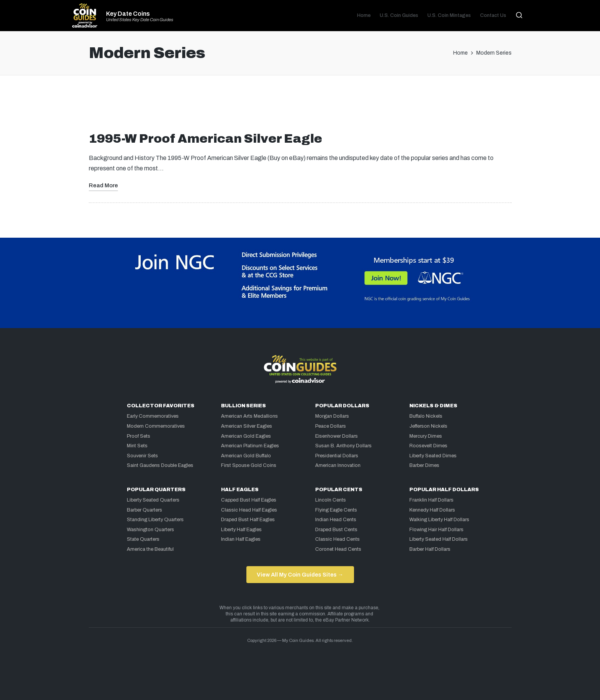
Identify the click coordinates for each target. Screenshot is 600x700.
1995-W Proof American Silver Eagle (205, 139)
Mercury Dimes (426, 436)
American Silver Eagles (247, 426)
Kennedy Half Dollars (432, 510)
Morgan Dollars (332, 416)
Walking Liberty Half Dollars (439, 520)
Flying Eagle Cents (336, 510)
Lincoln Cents (331, 500)
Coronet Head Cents (338, 549)
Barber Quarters (145, 510)
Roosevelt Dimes (428, 446)
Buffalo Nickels (426, 416)
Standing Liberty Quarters (155, 520)
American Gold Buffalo (246, 456)
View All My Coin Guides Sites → (300, 575)
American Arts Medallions (249, 416)
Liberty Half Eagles (241, 530)
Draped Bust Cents (336, 530)
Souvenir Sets (142, 456)
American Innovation (338, 465)
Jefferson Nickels (428, 426)
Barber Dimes (424, 465)
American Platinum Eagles (250, 446)
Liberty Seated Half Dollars (439, 539)
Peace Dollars (331, 426)
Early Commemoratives (153, 416)
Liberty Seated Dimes (433, 456)
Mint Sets (137, 446)
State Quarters (143, 539)
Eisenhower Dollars (337, 436)
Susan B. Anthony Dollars (343, 446)
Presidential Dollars (337, 456)
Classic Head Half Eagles (249, 510)
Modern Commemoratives (156, 426)
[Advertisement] (300, 107)
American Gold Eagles (246, 436)
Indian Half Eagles (241, 539)
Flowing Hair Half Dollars (436, 530)
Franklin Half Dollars (431, 500)
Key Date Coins (128, 14)
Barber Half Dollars (430, 549)
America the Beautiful (150, 549)
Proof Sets (139, 436)
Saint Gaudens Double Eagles (160, 465)
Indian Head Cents (336, 520)
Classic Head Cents (337, 539)
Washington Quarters (150, 530)
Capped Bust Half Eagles (249, 500)
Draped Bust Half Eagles (248, 520)
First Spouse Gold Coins (249, 465)
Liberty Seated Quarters (153, 500)
